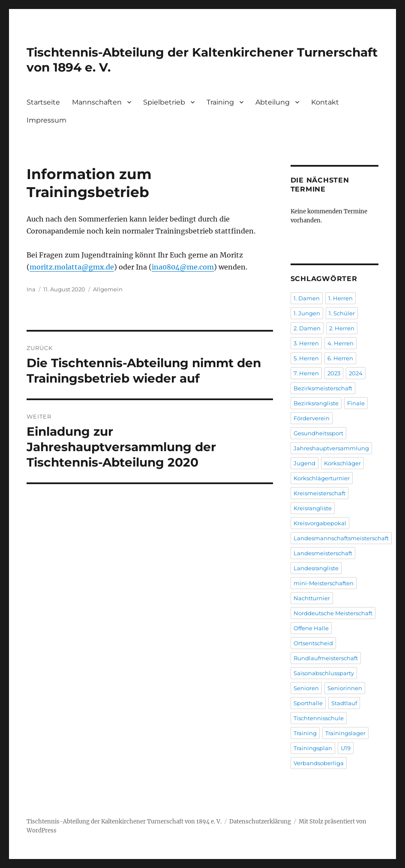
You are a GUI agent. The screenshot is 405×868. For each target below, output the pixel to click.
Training (220, 102)
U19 (346, 748)
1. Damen (307, 298)
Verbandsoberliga (319, 763)
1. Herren (340, 298)
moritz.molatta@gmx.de (72, 267)
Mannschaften (97, 102)
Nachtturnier (312, 598)
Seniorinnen (345, 688)
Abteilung (273, 102)
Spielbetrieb (164, 102)
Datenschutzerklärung (260, 822)
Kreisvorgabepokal (320, 523)
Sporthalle (308, 703)
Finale (356, 403)
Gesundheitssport (318, 433)
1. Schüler (342, 313)
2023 (334, 373)
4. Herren (340, 343)
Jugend (304, 463)
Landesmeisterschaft (323, 553)
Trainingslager (345, 733)
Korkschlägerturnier (322, 478)
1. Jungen (307, 313)
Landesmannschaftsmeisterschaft (341, 538)
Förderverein (312, 418)
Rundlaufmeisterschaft (326, 658)
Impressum (46, 120)
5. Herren (306, 358)
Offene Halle (311, 628)
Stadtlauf (344, 703)
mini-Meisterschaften (324, 583)
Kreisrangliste (313, 508)
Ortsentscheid (313, 643)
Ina (31, 289)
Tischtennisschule (319, 718)
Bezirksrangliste (316, 403)
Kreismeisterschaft (319, 493)
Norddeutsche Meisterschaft (333, 613)
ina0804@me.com (183, 267)
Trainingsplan (313, 748)
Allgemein (108, 289)
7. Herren (306, 373)
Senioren (306, 688)
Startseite (43, 102)
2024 (356, 373)
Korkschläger (342, 463)
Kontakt (325, 102)
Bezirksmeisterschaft (323, 388)
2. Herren (342, 328)
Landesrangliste (316, 568)
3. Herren (306, 343)
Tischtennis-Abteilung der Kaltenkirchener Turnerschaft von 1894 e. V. (124, 822)
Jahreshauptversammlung (331, 448)
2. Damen (307, 328)
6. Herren (340, 358)
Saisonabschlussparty (324, 673)
